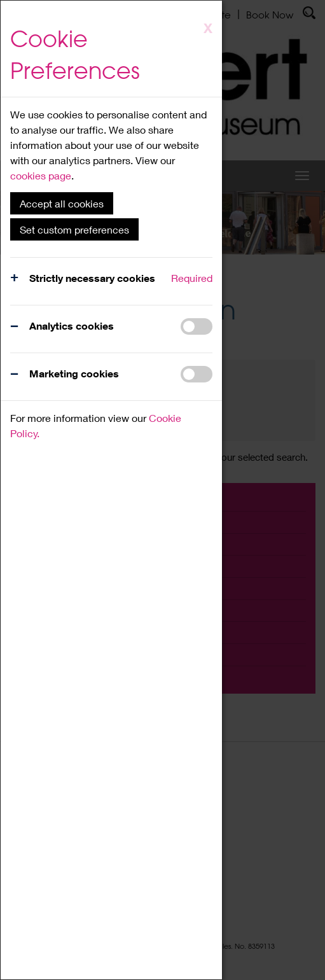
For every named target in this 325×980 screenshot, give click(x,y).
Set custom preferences (74, 229)
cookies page (41, 175)
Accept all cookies (62, 203)
